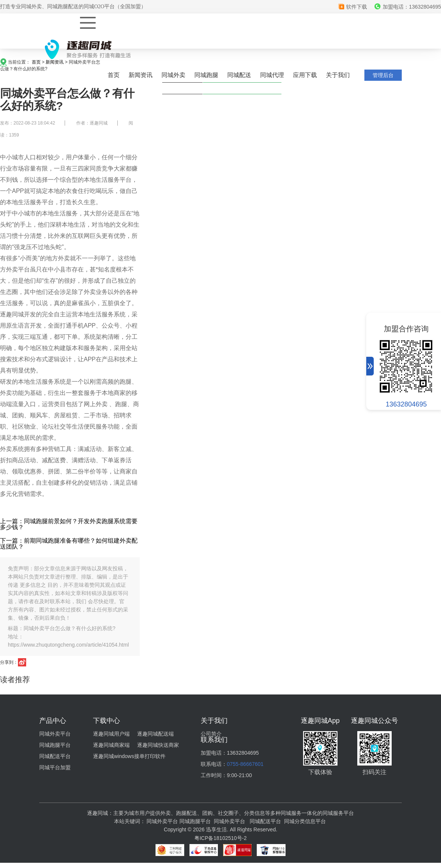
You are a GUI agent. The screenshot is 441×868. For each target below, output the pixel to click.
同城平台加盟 (55, 767)
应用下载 (305, 75)
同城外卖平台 (55, 734)
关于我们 (338, 75)
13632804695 (406, 404)
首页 (114, 75)
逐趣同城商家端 (111, 745)
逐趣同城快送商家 (158, 745)
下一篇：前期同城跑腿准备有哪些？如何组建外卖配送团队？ (69, 544)
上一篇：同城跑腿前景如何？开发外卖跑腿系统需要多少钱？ (69, 524)
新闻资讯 (141, 75)
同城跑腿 (206, 75)
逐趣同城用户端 (111, 734)
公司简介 (211, 734)
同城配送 (239, 75)
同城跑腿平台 (55, 745)
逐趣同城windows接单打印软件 (129, 756)
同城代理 (272, 75)
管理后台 (383, 75)
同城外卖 (173, 75)
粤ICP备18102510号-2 (220, 838)
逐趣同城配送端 (155, 734)
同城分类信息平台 (305, 821)
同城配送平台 (55, 756)
